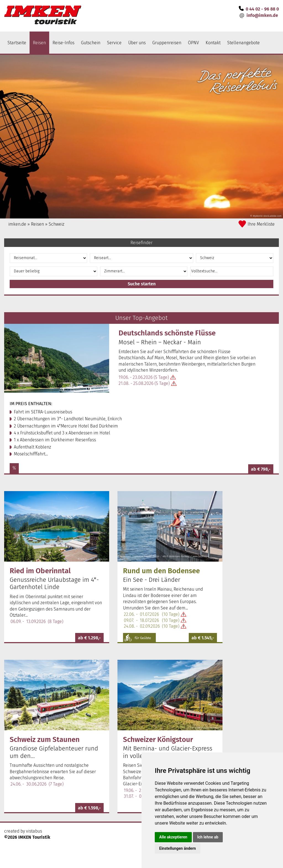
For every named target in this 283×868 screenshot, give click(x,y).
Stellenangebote (243, 43)
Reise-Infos (63, 43)
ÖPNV (193, 43)
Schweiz (57, 224)
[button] (241, 271)
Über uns (137, 43)
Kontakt (213, 43)
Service (114, 43)
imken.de (17, 224)
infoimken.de (262, 15)
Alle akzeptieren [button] (173, 837)
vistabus (34, 826)
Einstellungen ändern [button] (178, 848)
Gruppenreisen (167, 43)
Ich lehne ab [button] (208, 837)
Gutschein (91, 43)
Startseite (17, 43)
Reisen (39, 43)
